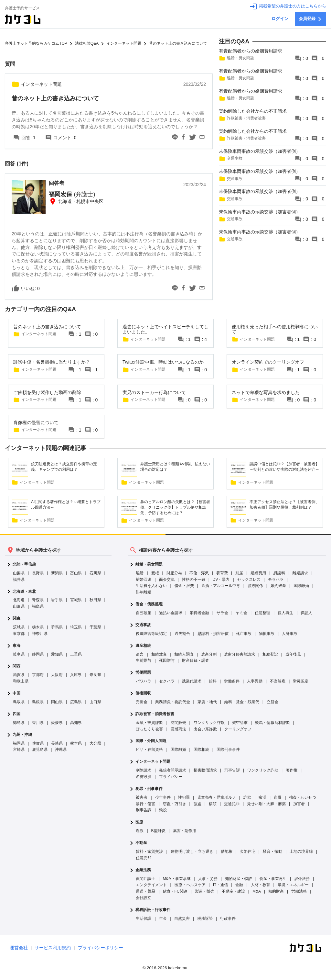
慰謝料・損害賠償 (213, 634)
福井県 (19, 580)
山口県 (95, 702)
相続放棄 (159, 654)
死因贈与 (167, 660)
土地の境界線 (301, 851)
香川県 (38, 723)
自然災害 (182, 918)
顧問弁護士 (145, 879)
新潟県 (57, 573)
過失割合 (182, 634)
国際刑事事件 (228, 749)
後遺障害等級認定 (151, 634)
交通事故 (143, 625)
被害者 (142, 797)
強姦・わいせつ (303, 797)
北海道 (19, 600)
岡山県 (57, 702)
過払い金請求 (171, 613)
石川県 (95, 573)
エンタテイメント (151, 885)
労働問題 (143, 673)
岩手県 (57, 600)
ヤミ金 (241, 613)
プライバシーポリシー (101, 948)
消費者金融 (199, 613)
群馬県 (57, 627)
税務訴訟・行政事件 (153, 910)
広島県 (76, 702)
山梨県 (19, 573)
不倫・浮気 (199, 573)
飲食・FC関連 (175, 891)
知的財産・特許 (239, 879)
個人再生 (285, 613)
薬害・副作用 (185, 831)
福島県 (38, 606)
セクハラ (167, 681)
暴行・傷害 (145, 804)
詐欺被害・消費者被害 (155, 714)
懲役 (163, 810)
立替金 (272, 702)
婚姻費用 (258, 573)
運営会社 (19, 948)
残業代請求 (192, 681)
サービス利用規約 (53, 948)
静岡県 (38, 654)
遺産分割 (209, 654)
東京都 (19, 634)
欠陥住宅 (248, 851)
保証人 (306, 613)
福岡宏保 (72, 194)
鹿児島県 (40, 749)
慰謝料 (279, 573)
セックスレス (249, 580)
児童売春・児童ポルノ (217, 797)
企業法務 (143, 870)
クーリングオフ (238, 729)
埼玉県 (76, 627)
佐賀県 (38, 743)
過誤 (140, 831)
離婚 (140, 573)
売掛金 (142, 702)
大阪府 (57, 675)
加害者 (299, 804)
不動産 (141, 843)
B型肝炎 (158, 831)
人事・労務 (208, 879)
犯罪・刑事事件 (149, 789)
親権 (155, 573)
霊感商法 (178, 729)
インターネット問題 (153, 762)
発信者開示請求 (173, 770)
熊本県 (76, 743)
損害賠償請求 (205, 770)
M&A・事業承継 (177, 879)
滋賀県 (19, 675)
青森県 (38, 600)
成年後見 (293, 654)
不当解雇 (278, 681)
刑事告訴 (232, 770)
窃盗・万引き (175, 804)
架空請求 (240, 723)
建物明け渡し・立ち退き (192, 851)
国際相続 (201, 749)
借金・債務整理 (149, 604)
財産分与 (174, 573)
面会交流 (167, 580)
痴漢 (262, 797)
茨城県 (19, 627)
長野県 (38, 573)
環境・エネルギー (293, 885)
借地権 (227, 851)
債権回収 (143, 693)
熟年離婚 (144, 592)
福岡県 (19, 743)
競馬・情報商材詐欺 (272, 723)
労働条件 (232, 681)
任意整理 (262, 613)
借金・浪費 (184, 586)
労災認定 (301, 681)
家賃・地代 (207, 702)
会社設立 (144, 898)
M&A (257, 891)
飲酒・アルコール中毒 (221, 586)
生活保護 (144, 918)
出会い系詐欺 (205, 729)
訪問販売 (178, 723)
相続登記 (270, 654)
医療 (139, 822)
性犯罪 (184, 797)
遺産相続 (143, 646)
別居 (239, 573)
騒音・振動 (272, 851)
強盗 (198, 804)
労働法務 (299, 891)
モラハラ (276, 580)
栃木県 (38, 627)
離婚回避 (144, 580)
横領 (213, 804)
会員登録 (310, 19)
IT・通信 (221, 885)
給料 (213, 681)
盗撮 (278, 797)
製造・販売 (205, 891)
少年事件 (163, 797)
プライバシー (171, 777)
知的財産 (276, 891)
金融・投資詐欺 (149, 723)
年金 (163, 918)
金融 (239, 885)
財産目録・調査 (196, 660)
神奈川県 (40, 634)
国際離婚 (301, 586)
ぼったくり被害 (149, 729)
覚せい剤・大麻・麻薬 (266, 804)
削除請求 (144, 770)
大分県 (95, 743)
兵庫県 (76, 675)
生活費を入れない (151, 586)
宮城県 (76, 600)
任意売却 (144, 858)
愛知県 (57, 654)
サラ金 (222, 613)
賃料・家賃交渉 (149, 851)
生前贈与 (144, 660)
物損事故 (267, 634)
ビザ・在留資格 (149, 749)
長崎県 (57, 743)
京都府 (38, 675)
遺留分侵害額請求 (240, 654)
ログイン (280, 19)
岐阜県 (19, 654)
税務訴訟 (205, 918)
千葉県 (95, 627)
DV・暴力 (221, 580)
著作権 (292, 770)
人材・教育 (261, 885)
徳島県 (19, 723)
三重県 (76, 654)
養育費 (222, 573)
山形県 (19, 606)
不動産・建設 (233, 891)
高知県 (76, 723)
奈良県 (95, 675)
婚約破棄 (278, 586)
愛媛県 (57, 723)
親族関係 (255, 586)
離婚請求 (300, 573)
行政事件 (228, 918)
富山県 (76, 573)
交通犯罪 (232, 804)
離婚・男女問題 (149, 564)
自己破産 (144, 613)
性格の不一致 (194, 580)
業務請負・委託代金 (173, 702)
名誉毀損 (144, 777)
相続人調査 (184, 654)
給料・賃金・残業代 (242, 702)
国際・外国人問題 (151, 741)
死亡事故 (244, 634)
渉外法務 (302, 879)
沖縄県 (61, 749)
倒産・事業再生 (273, 879)
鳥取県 (19, 702)
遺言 (140, 654)
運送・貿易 (145, 891)
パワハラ (144, 681)
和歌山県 (21, 681)
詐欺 (247, 797)
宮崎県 (19, 749)
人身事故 (290, 634)
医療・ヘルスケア (190, 885)
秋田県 (95, 600)
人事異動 (255, 681)
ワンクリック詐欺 (209, 723)
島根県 (38, 702)
